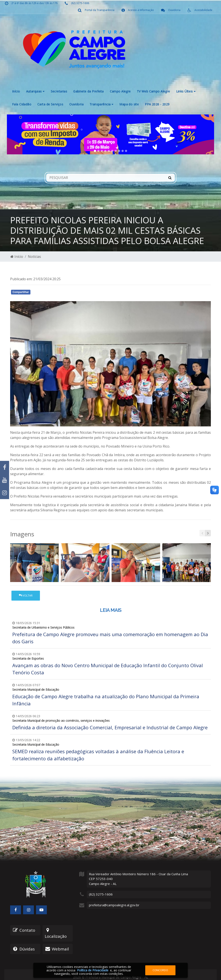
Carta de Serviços (50, 104)
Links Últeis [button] (186, 91)
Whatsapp (60, 293)
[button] (22, 134)
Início (16, 91)
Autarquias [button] (35, 91)
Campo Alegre (120, 91)
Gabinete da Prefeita (88, 91)
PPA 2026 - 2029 (157, 104)
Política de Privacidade (93, 970)
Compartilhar (21, 292)
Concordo (160, 970)
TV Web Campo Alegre (153, 91)
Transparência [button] (101, 104)
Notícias (34, 257)
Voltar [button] (26, 595)
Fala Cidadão (22, 104)
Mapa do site (129, 104)
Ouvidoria (76, 104)
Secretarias (59, 91)
